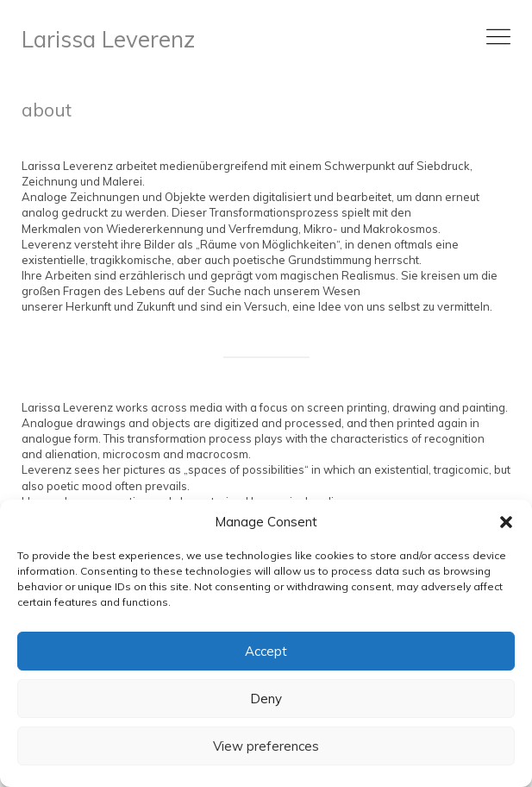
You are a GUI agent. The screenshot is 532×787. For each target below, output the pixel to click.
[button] (506, 522)
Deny (266, 699)
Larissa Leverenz (108, 39)
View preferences (266, 746)
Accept (266, 651)
